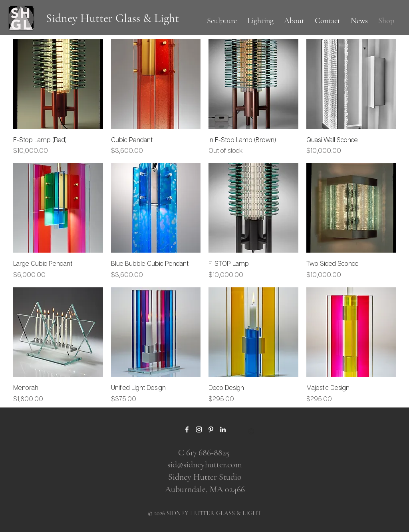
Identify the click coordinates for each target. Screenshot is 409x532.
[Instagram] (199, 429)
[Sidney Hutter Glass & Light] (112, 18)
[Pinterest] (211, 429)
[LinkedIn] (223, 429)
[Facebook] (187, 429)
